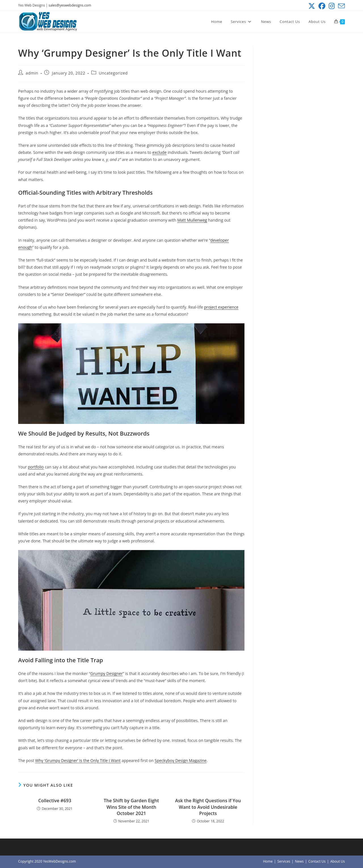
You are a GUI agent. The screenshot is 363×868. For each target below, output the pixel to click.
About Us (338, 861)
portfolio (36, 467)
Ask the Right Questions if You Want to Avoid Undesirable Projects (208, 807)
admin (32, 73)
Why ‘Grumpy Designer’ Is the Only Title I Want (78, 760)
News (299, 861)
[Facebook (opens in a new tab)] (322, 6)
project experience (221, 307)
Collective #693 (55, 801)
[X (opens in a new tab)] (312, 6)
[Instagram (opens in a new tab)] (332, 6)
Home (268, 861)
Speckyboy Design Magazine (181, 760)
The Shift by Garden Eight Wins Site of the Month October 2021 (131, 807)
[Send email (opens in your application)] (341, 6)
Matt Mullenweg (192, 220)
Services (284, 861)
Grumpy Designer (106, 673)
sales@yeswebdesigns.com (70, 5)
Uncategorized (113, 73)
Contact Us (317, 861)
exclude (159, 152)
